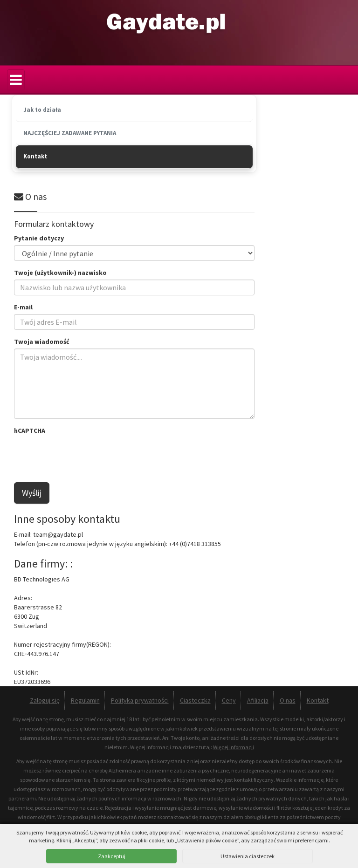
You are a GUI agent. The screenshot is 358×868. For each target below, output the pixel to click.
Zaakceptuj (112, 856)
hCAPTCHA (30, 431)
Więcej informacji (234, 747)
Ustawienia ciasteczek (248, 856)
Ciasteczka (195, 700)
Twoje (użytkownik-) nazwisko (60, 273)
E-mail (23, 307)
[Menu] (16, 80)
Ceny (229, 700)
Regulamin (85, 700)
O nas (288, 700)
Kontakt (318, 700)
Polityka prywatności (140, 700)
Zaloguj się (45, 700)
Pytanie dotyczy (39, 238)
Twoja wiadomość (42, 342)
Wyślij (32, 493)
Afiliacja (258, 700)
